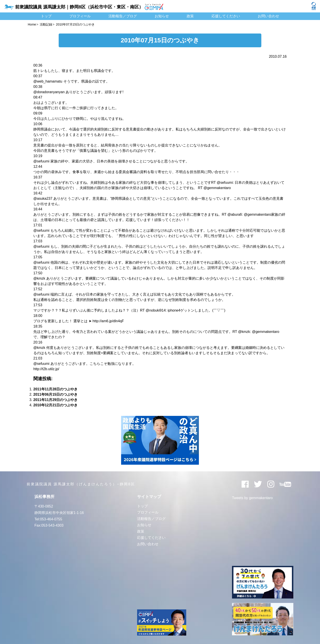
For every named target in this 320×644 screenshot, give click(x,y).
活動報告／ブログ (123, 16)
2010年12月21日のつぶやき (55, 405)
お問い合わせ (268, 16)
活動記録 (46, 24)
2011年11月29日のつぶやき (55, 400)
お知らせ (162, 16)
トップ (46, 16)
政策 (190, 16)
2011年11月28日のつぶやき (55, 389)
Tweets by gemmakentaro (252, 498)
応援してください (226, 16)
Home (32, 24)
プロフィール (80, 16)
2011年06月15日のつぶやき (55, 394)
